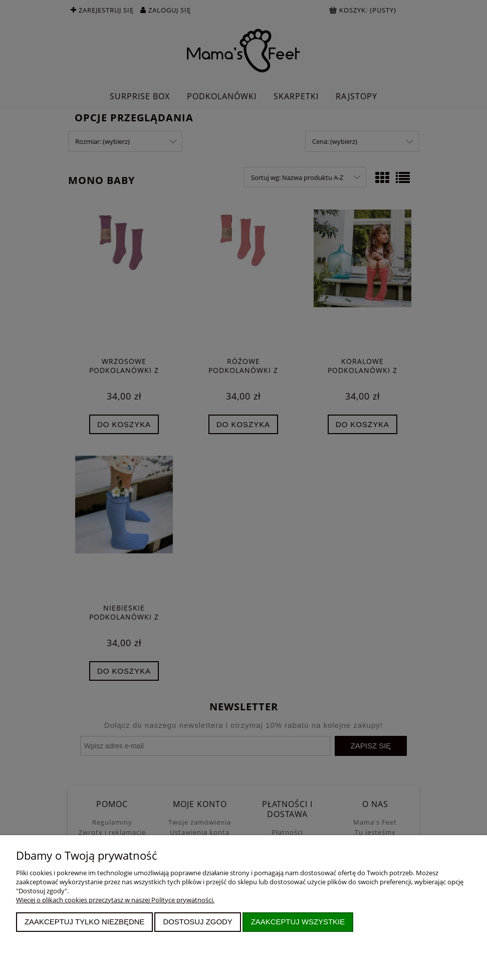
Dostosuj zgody (197, 922)
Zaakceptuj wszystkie (298, 922)
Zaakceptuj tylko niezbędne (85, 922)
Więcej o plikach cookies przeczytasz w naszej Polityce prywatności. (115, 900)
